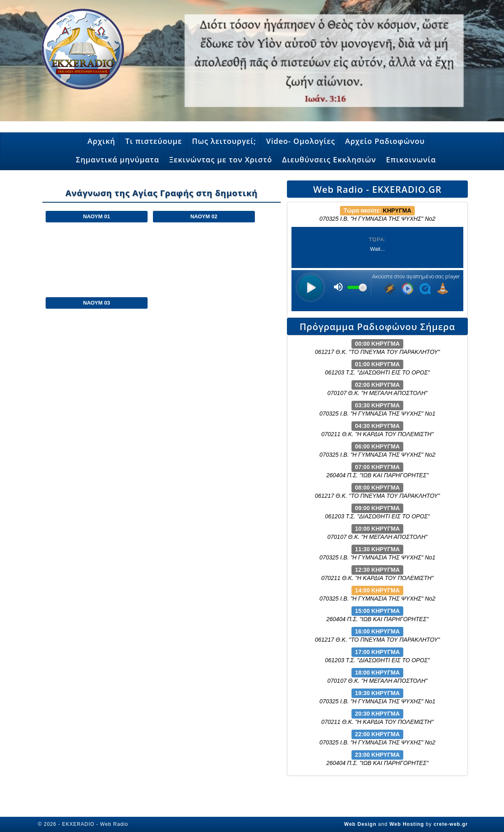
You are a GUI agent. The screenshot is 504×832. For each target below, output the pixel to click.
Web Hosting (407, 824)
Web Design (360, 824)
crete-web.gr (451, 824)
